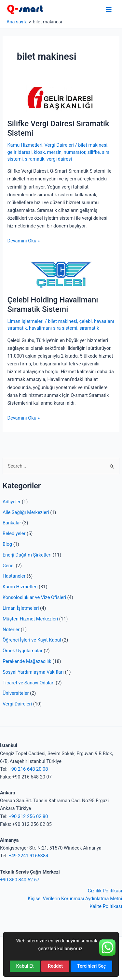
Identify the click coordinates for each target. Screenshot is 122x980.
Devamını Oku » (23, 241)
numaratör (75, 152)
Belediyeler (14, 533)
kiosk (39, 152)
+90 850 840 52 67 (20, 880)
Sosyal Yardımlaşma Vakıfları (33, 672)
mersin (54, 152)
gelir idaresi (19, 152)
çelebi (86, 321)
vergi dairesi (59, 159)
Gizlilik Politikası (105, 891)
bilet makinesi (93, 145)
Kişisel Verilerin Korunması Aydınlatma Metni (75, 899)
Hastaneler (14, 576)
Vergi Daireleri (17, 704)
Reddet (55, 966)
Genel (9, 566)
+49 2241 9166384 (28, 856)
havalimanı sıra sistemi (53, 328)
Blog (7, 544)
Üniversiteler (16, 693)
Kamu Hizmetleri (20, 587)
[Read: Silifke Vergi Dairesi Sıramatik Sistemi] (61, 98)
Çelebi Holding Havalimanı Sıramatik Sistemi (53, 305)
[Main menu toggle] (109, 9)
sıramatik (34, 159)
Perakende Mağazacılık (27, 661)
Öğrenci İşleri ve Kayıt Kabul (32, 640)
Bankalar (12, 523)
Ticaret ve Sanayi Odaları (29, 683)
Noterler (11, 630)
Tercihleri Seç (92, 966)
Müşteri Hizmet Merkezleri (30, 619)
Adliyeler (12, 502)
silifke (93, 152)
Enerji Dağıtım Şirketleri (27, 555)
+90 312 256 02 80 (28, 816)
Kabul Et (25, 966)
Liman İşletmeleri (21, 608)
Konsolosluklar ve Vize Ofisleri (34, 597)
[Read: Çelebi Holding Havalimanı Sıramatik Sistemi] (61, 275)
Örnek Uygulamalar (23, 651)
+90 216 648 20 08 (28, 769)
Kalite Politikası (106, 906)
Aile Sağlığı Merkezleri (26, 512)
